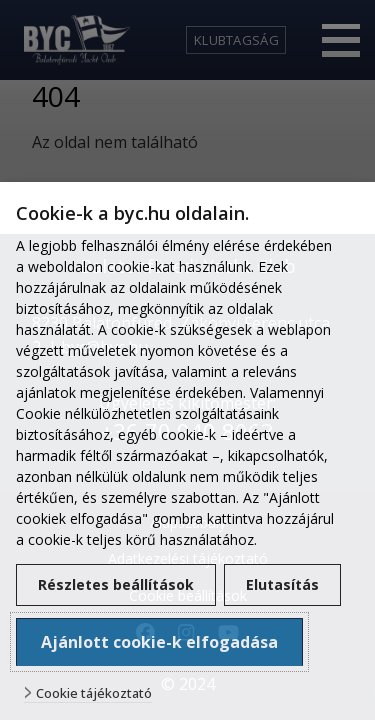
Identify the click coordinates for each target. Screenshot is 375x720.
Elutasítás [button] (282, 584)
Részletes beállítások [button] (116, 584)
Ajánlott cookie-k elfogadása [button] (159, 642)
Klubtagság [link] (236, 40)
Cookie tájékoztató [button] (94, 693)
